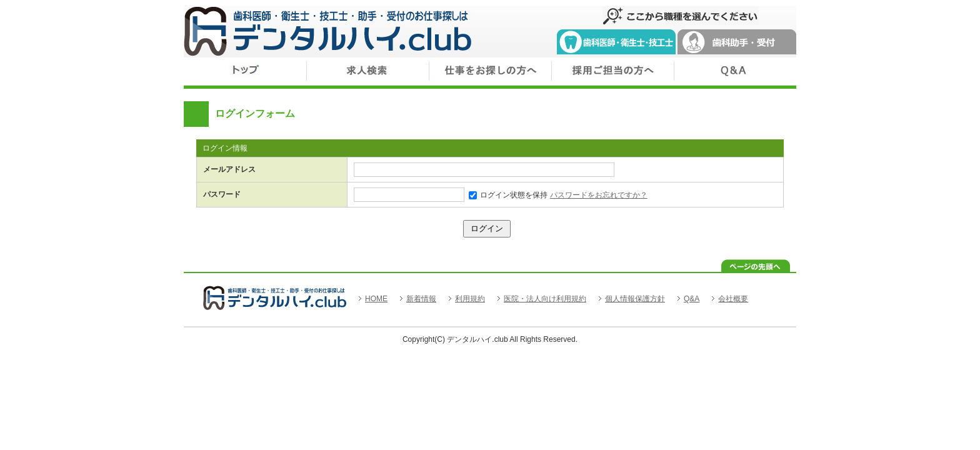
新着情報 (421, 299)
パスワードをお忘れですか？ (599, 195)
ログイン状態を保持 (508, 195)
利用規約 (470, 299)
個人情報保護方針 (635, 299)
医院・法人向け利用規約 (545, 299)
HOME (376, 299)
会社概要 (733, 299)
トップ (245, 73)
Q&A (692, 299)
